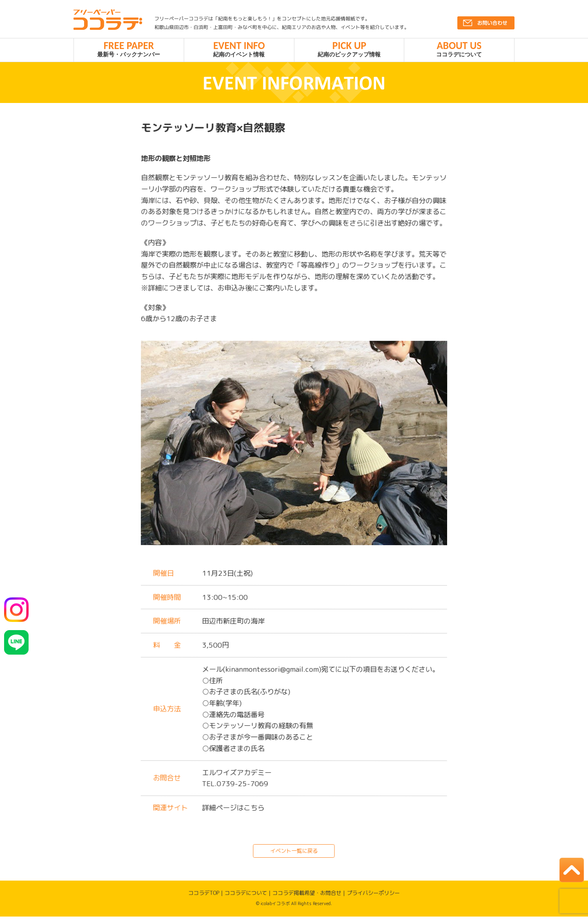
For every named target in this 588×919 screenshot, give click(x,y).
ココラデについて (459, 50)
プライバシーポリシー (373, 895)
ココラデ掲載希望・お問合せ (307, 895)
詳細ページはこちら (233, 810)
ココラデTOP (204, 895)
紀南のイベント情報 (239, 50)
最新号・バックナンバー (129, 50)
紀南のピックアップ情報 (349, 50)
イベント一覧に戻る (294, 853)
